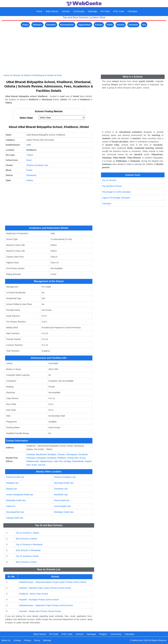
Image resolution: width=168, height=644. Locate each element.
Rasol (34, 465)
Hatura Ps (11, 506)
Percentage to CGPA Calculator (116, 192)
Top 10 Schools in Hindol (27, 556)
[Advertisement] (84, 48)
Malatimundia (32, 461)
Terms (37, 640)
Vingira (25, 25)
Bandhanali (41, 454)
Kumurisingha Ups (62, 506)
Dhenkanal (39, 75)
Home (39, 11)
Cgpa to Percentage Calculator (116, 198)
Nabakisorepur (46, 461)
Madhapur (37, 25)
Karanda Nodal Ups (15, 477)
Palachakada (78, 461)
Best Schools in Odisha (26, 539)
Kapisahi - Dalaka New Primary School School (40, 611)
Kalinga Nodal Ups (15, 518)
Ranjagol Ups (12, 483)
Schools (66, 11)
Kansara (121, 25)
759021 (30, 155)
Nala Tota (58, 461)
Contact (17, 640)
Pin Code (105, 11)
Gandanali (133, 25)
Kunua (82, 458)
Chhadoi (61, 454)
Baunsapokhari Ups (15, 512)
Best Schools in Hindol (26, 562)
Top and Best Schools (112, 186)
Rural (59, 75)
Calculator (133, 11)
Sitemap (47, 640)
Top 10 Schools (109, 180)
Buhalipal (52, 454)
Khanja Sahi (73, 458)
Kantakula (52, 458)
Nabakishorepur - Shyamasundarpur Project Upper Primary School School (53, 582)
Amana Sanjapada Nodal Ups (20, 495)
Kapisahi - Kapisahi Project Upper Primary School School (45, 588)
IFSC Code (119, 11)
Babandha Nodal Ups (16, 500)
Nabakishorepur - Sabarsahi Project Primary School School (46, 605)
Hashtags (92, 11)
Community (79, 11)
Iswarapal (31, 458)
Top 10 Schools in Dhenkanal (29, 544)
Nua (144, 25)
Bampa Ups (12, 489)
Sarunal (41, 465)
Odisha (27, 75)
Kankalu (99, 25)
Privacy (28, 640)
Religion (103, 634)
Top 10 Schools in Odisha (28, 533)
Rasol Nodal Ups (62, 500)
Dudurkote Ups (61, 489)
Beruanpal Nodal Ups (64, 483)
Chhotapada (71, 454)
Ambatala (31, 454)
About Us (6, 640)
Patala (110, 25)
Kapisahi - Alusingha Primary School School (39, 600)
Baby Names (52, 11)
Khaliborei (62, 458)
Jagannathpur (85, 25)
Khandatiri (51, 25)
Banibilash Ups (61, 495)
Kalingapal (41, 458)
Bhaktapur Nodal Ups (64, 512)
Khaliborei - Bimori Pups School (33, 594)
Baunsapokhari (67, 25)
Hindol (50, 75)
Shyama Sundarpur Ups (37, 165)
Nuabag (67, 461)
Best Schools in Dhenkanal (28, 550)
